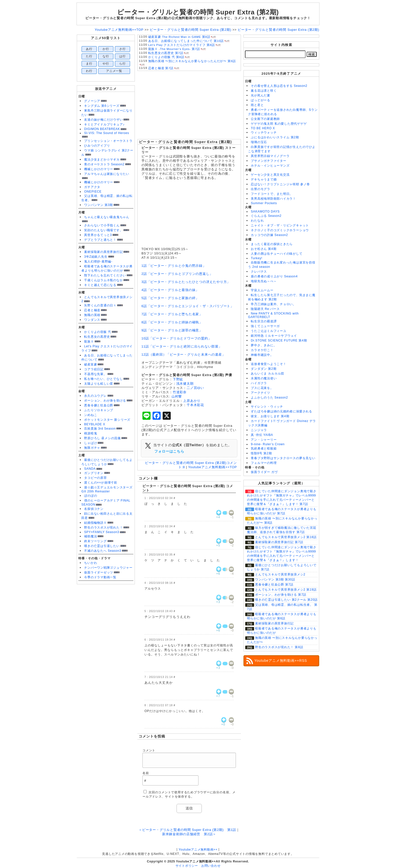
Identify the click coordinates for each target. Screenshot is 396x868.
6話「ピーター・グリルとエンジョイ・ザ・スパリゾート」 (188, 306)
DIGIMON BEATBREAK (102, 129)
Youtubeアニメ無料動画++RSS (281, 661)
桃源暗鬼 (91, 433)
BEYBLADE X (95, 424)
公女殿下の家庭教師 (265, 119)
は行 (122, 56)
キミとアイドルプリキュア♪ (104, 124)
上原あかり (192, 401)
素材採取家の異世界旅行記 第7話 (279, 542)
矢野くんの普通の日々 (100, 305)
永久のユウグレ (95, 396)
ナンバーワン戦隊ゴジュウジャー (108, 568)
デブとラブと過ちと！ (100, 240)
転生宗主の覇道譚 (264, 321)
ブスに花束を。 (262, 388)
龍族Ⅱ (89, 341)
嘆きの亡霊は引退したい (102, 546)
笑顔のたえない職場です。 (103, 230)
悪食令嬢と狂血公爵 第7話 (274, 585)
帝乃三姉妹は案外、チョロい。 (273, 304)
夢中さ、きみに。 (264, 345)
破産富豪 (91, 364)
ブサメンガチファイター (268, 161)
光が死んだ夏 (261, 95)
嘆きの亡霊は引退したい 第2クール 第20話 (286, 600)
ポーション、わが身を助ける (105, 401)
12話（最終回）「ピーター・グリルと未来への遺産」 (183, 354)
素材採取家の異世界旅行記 (103, 252)
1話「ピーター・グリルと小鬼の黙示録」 (174, 266)
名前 (146, 773)
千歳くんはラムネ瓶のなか (103, 280)
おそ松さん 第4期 (264, 249)
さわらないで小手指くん (102, 225)
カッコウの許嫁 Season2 (269, 235)
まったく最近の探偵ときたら (272, 244)
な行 (106, 56)
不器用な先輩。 (95, 374)
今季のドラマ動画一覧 (100, 577)
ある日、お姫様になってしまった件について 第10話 (186, 41)
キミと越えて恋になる (100, 285)
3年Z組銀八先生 (96, 257)
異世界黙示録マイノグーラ (270, 156)
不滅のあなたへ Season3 (103, 551)
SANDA (90, 469)
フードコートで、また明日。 (272, 194)
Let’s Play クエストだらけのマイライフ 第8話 (182, 45)
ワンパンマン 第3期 (98, 205)
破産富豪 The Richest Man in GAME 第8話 (179, 37)
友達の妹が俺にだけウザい (103, 120)
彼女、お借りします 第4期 (270, 416)
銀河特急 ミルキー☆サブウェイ (274, 336)
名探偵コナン (94, 509)
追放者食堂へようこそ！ (268, 364)
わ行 (89, 71)
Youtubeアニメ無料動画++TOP (213, 467)
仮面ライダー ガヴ (264, 472)
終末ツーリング (95, 541)
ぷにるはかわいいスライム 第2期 (275, 137)
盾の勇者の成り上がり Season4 (274, 276)
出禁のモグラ (261, 189)
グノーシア (92, 101)
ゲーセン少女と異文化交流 (270, 175)
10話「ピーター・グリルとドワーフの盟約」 (176, 338)
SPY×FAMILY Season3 (102, 532)
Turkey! (256, 258)
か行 (106, 49)
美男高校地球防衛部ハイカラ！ (273, 199)
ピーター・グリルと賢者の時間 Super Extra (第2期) (185, 142)
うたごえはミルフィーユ (268, 331)
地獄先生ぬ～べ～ (264, 281)
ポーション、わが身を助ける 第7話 (281, 595)
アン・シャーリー (264, 440)
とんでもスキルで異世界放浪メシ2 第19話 (286, 590)
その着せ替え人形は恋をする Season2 (279, 86)
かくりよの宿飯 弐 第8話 (166, 57)
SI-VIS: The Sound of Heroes (107, 133)
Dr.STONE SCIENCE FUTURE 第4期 (279, 340)
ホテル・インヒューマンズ (270, 166)
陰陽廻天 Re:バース (265, 309)
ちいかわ (91, 563)
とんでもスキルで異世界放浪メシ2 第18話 (286, 537)
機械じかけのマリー (99, 169)
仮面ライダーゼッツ (99, 572)
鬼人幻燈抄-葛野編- (98, 261)
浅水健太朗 (185, 384)
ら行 (122, 64)
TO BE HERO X (263, 128)
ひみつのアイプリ (97, 146)
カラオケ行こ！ (262, 350)
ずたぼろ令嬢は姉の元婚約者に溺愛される (281, 411)
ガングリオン (94, 473)
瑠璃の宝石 (259, 142)
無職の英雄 (92, 315)
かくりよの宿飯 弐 (97, 332)
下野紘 (178, 379)
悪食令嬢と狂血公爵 (99, 405)
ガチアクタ (92, 187)
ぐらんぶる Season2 (266, 216)
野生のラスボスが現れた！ (103, 528)
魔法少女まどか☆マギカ (102, 160)
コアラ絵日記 (94, 369)
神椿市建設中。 (262, 355)
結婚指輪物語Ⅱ (95, 523)
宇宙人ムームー (262, 290)
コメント (149, 750)
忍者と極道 (92, 310)
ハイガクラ (259, 383)
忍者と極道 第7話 (161, 68)
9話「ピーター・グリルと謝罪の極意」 (172, 330)
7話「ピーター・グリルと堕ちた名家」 (172, 314)
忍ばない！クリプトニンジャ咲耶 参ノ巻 (280, 184)
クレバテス (259, 272)
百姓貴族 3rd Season (100, 429)
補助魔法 (91, 536)
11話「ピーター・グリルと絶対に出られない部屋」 (182, 346)
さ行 (122, 49)
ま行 (89, 64)
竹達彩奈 (180, 392)
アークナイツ (261, 393)
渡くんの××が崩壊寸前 (101, 483)
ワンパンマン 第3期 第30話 (275, 580)
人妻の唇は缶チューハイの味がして (277, 254)
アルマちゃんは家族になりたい (107, 174)
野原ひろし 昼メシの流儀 (102, 438)
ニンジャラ (259, 430)
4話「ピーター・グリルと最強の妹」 (170, 290)
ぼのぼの (91, 496)
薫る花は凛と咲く (264, 91)
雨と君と (257, 105)
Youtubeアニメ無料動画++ (198, 850)
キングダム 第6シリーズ (102, 106)
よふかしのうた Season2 (269, 398)
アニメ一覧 (114, 71)
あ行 (89, 49)
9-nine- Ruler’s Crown (268, 444)
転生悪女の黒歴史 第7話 (166, 53)
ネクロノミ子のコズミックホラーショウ (280, 230)
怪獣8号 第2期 (261, 453)
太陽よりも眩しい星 (99, 384)
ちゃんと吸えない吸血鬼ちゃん (107, 217)
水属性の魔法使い (264, 378)
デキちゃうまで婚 (264, 179)
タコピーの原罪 (95, 478)
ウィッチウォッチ (264, 133)
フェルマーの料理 (264, 463)
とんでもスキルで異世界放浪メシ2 (280, 574)
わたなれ (257, 221)
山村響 (177, 396)
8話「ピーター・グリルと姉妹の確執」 (172, 322)
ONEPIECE (93, 192)
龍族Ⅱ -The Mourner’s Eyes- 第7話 (174, 49)
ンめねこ (91, 415)
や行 (106, 64)
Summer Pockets (264, 203)
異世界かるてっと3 (98, 235)
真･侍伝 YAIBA (262, 435)
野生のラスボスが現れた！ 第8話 (279, 647)
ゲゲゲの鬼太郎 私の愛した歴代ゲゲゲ (279, 124)
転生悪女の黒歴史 (97, 337)
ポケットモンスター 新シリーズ (107, 420)
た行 (89, 56)
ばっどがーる (261, 100)
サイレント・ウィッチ (267, 407)
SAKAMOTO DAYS (265, 212)
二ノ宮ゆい (195, 388)
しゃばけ (91, 443)
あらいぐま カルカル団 (267, 374)
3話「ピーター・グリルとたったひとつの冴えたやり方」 (186, 282)
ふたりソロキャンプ (99, 410)
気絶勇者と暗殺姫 (264, 449)
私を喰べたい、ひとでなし (103, 379)
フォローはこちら (169, 451)
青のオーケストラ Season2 (104, 164)
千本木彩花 (195, 405)
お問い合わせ (211, 866)
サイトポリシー (187, 866)
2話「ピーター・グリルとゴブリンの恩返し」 (177, 274)
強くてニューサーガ (265, 326)
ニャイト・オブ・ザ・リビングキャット (280, 225)
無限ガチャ (92, 448)
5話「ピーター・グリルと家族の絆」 (170, 298)
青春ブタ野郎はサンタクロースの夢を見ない (283, 458)
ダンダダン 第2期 (264, 369)
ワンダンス (92, 320)
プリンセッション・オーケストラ (108, 141)
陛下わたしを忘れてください (105, 275)
